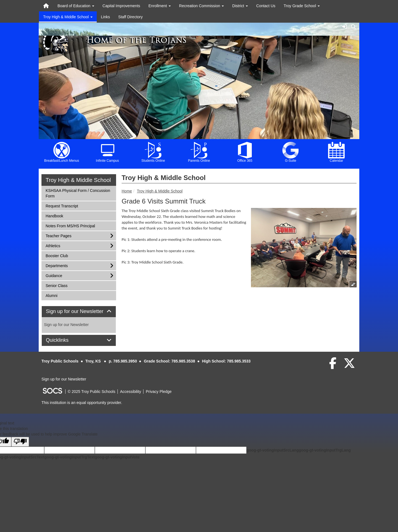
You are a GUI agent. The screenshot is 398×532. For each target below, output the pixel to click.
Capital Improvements (121, 6)
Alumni (53, 295)
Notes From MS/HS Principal (70, 225)
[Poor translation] (20, 442)
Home (127, 191)
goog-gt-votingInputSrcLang (273, 450)
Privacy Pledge (159, 392)
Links (105, 17)
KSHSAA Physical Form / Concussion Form (78, 193)
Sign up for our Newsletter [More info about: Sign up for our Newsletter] (66, 325)
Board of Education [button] (76, 6)
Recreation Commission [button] (202, 6)
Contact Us (266, 6)
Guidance (54, 275)
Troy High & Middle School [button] (68, 17)
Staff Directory (130, 17)
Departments (57, 265)
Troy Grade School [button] (302, 6)
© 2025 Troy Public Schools (91, 392)
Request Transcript (62, 206)
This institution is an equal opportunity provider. (82, 403)
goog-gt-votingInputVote (117, 457)
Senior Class (56, 285)
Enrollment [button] (160, 6)
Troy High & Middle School (160, 191)
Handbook (54, 216)
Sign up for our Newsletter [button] (79, 311)
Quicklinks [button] (63, 340)
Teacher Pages (58, 235)
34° (334, 27)
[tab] (79, 312)
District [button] (240, 6)
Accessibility (130, 392)
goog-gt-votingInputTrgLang (325, 450)
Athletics (53, 245)
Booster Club (57, 255)
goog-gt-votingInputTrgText (69, 457)
